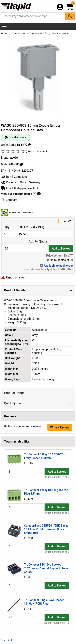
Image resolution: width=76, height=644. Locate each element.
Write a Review (60, 427)
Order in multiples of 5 (57, 477)
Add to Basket (61, 249)
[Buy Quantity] (26, 248)
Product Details (15, 290)
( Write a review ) (36, 151)
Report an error (13, 277)
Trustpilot (6, 640)
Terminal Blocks (39, 33)
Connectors (19, 33)
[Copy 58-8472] (29, 145)
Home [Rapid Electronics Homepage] (5, 33)
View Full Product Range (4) (21, 194)
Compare (9, 200)
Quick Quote (13, 403)
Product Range (14, 393)
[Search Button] (70, 16)
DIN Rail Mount (61, 33)
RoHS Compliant (14, 177)
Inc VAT (38, 221)
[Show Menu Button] (4, 27)
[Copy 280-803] (21, 164)
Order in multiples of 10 (56, 623)
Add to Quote (38, 241)
